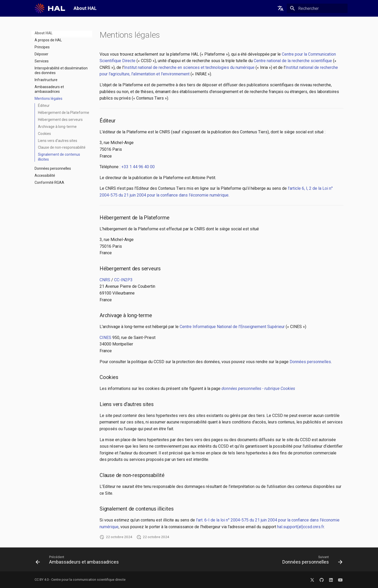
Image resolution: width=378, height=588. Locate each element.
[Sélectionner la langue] (281, 8)
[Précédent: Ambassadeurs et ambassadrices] (79, 561)
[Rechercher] (317, 8)
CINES (105, 338)
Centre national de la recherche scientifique (293, 61)
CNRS (105, 280)
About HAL (44, 33)
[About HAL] (49, 8)
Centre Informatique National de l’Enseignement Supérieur (232, 327)
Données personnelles (310, 362)
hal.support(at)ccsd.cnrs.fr (301, 527)
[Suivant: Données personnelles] (311, 561)
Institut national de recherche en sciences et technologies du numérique (189, 67)
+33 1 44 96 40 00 (138, 167)
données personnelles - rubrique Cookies (258, 388)
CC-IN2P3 (123, 280)
